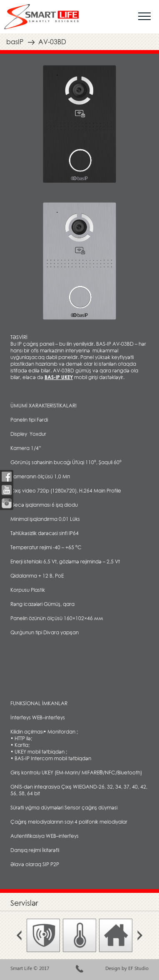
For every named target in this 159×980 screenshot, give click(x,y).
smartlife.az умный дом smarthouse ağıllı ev (41, 17)
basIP (15, 42)
